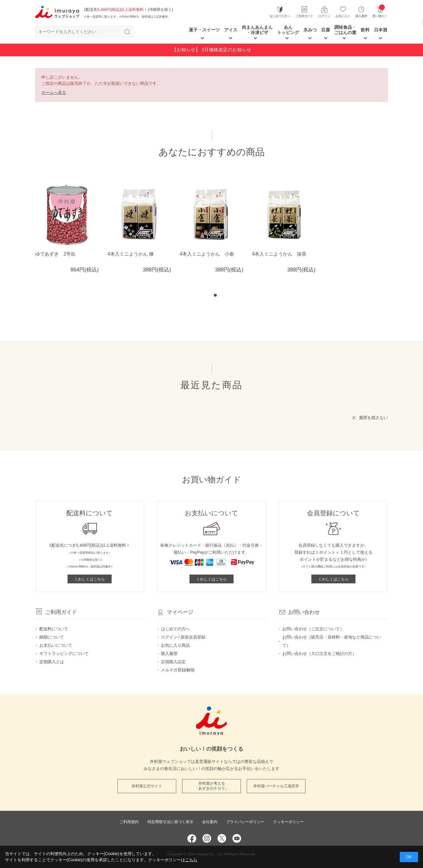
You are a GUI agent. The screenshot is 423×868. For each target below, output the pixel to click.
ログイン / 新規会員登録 (183, 637)
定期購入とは (52, 662)
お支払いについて (56, 645)
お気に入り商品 (175, 645)
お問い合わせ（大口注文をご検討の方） (319, 653)
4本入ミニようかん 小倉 (207, 254)
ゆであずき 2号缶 (55, 254)
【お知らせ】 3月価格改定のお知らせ (211, 50)
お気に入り (343, 16)
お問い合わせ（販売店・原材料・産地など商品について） (332, 641)
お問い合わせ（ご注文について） (313, 629)
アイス (231, 30)
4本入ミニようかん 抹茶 (279, 254)
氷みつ (310, 30)
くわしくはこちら (90, 579)
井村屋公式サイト (147, 786)
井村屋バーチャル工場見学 (276, 786)
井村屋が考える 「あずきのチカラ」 (212, 786)
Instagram (207, 838)
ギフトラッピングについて (64, 653)
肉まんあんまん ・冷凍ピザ (257, 30)
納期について (52, 637)
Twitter (222, 838)
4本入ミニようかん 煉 (131, 254)
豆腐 (325, 30)
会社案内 (210, 822)
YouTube (237, 838)
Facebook (192, 838)
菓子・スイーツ (204, 30)
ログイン (324, 16)
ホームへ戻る (54, 92)
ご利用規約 (129, 822)
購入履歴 (361, 16)
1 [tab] (215, 295)
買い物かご (380, 12)
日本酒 (381, 30)
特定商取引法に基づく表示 (170, 822)
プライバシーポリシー (245, 822)
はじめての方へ (280, 16)
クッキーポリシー (288, 822)
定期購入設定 (173, 662)
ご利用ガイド (304, 16)
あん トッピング (288, 30)
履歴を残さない (373, 418)
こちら (191, 860)
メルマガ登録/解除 (178, 670)
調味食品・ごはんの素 (345, 30)
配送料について (54, 629)
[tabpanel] (215, 223)
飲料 (365, 30)
